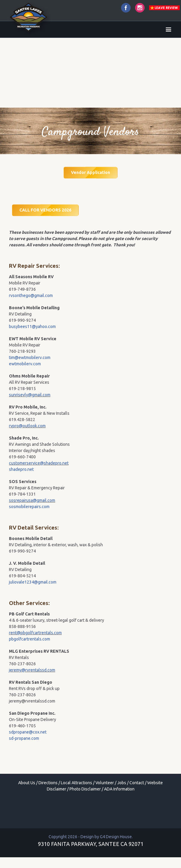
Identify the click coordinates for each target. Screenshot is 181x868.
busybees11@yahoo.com (32, 327)
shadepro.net (21, 469)
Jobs (122, 783)
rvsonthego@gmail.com (31, 295)
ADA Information (119, 789)
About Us (27, 783)
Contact (137, 783)
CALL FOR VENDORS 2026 (45, 210)
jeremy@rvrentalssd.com (32, 670)
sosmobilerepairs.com (29, 507)
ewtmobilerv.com (25, 364)
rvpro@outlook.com (27, 426)
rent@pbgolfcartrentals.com (35, 633)
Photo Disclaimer (85, 789)
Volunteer (105, 783)
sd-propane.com (24, 738)
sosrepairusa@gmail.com (32, 500)
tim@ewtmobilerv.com (30, 358)
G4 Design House (116, 837)
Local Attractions (76, 783)
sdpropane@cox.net (28, 732)
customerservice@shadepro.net (39, 463)
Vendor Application (90, 173)
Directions (48, 783)
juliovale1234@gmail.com (33, 582)
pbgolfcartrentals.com (30, 639)
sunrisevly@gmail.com (30, 395)
